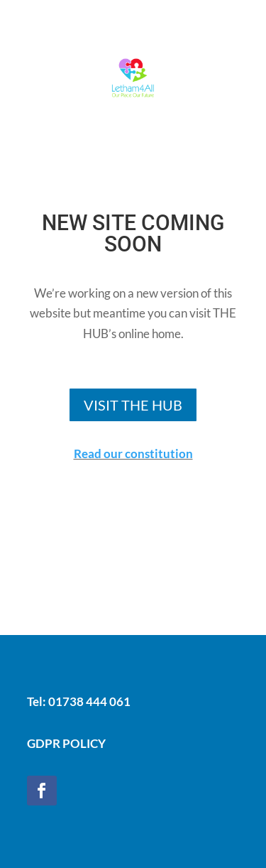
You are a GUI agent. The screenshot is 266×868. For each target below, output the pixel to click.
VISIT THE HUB (133, 405)
